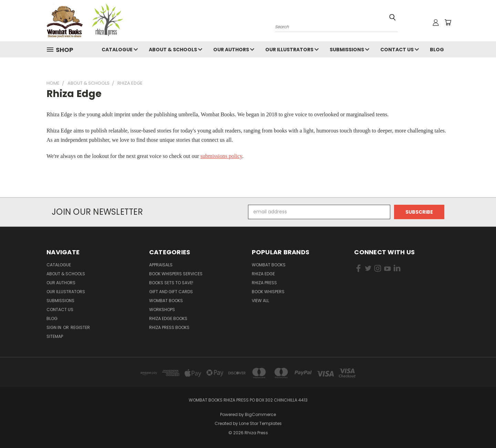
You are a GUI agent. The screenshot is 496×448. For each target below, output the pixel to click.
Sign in (54, 327)
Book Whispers (268, 292)
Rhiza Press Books (169, 327)
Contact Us (400, 50)
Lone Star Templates (260, 423)
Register (80, 327)
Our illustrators (292, 50)
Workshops (162, 310)
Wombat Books (166, 301)
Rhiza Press (264, 283)
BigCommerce (260, 414)
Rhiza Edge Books (168, 318)
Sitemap (55, 336)
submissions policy (221, 156)
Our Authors (234, 50)
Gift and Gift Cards (171, 292)
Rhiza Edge (263, 274)
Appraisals (161, 265)
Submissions (349, 50)
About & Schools (175, 50)
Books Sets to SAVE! (171, 283)
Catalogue (120, 50)
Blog (437, 50)
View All (260, 301)
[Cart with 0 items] (448, 22)
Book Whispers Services (176, 274)
